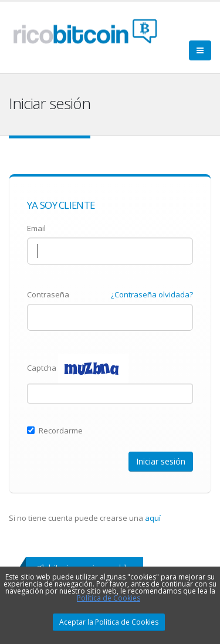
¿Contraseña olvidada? (152, 294)
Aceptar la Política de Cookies (109, 622)
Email (36, 228)
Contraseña (48, 294)
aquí (153, 518)
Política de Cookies (109, 598)
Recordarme (55, 431)
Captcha (42, 368)
